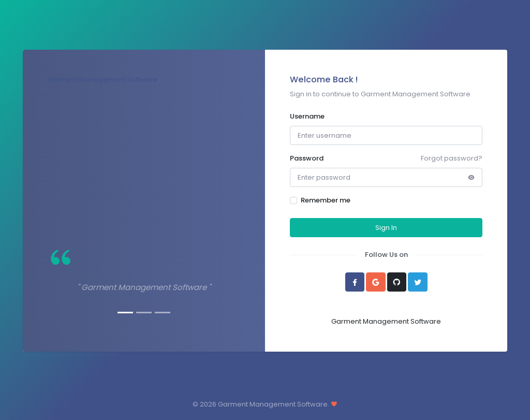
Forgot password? (452, 158)
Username (307, 116)
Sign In (386, 228)
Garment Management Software (102, 79)
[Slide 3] (163, 313)
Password (307, 158)
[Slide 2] (144, 313)
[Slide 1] (125, 313)
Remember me (326, 200)
